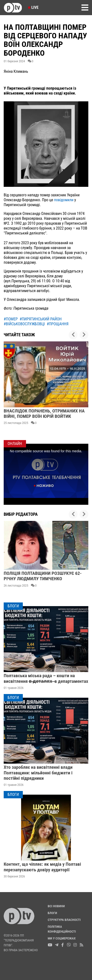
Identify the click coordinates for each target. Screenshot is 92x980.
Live (33, 7)
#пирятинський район (41, 319)
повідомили (64, 200)
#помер (11, 319)
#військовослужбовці (24, 324)
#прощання (58, 324)
